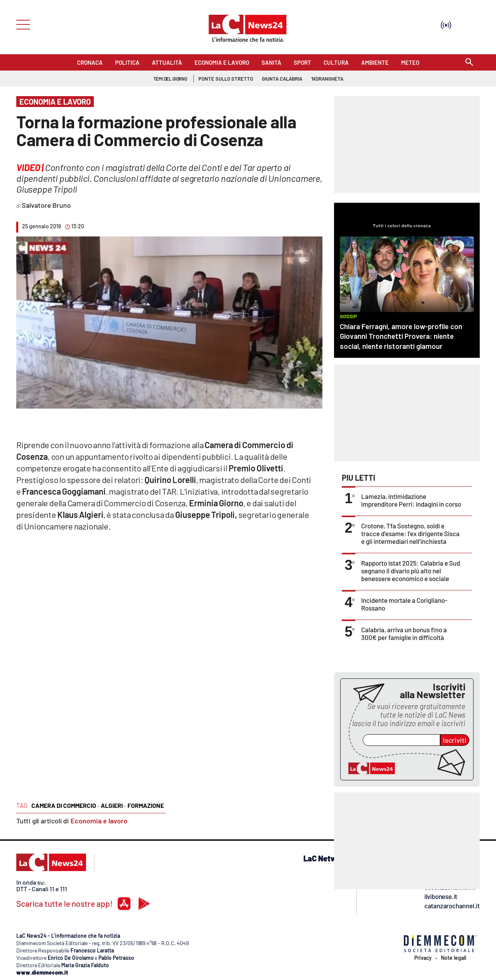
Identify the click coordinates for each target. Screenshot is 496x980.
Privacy (423, 958)
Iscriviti (455, 740)
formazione (146, 805)
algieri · (113, 805)
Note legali (454, 958)
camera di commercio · (65, 805)
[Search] (469, 63)
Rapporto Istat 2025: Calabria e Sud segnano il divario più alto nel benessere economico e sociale (411, 571)
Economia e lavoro (99, 821)
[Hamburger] (21, 24)
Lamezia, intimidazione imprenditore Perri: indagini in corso (411, 500)
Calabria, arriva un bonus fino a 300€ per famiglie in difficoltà (404, 633)
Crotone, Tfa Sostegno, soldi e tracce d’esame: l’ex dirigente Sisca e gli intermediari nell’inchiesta (410, 533)
